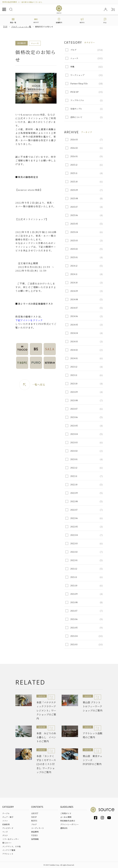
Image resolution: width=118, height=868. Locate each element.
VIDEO (34, 835)
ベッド (5, 832)
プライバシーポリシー (69, 824)
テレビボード (8, 828)
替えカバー (7, 843)
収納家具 (6, 824)
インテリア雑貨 (9, 850)
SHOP (34, 817)
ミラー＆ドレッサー (11, 839)
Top (5, 27)
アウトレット (8, 854)
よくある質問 (66, 817)
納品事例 (35, 832)
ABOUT (35, 813)
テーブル (6, 813)
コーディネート (38, 828)
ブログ (34, 824)
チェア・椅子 (8, 817)
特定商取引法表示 (68, 821)
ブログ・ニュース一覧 (21, 27)
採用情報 (35, 839)
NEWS (34, 821)
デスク (5, 835)
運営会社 (64, 828)
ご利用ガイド (66, 813)
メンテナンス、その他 (11, 846)
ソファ (5, 821)
